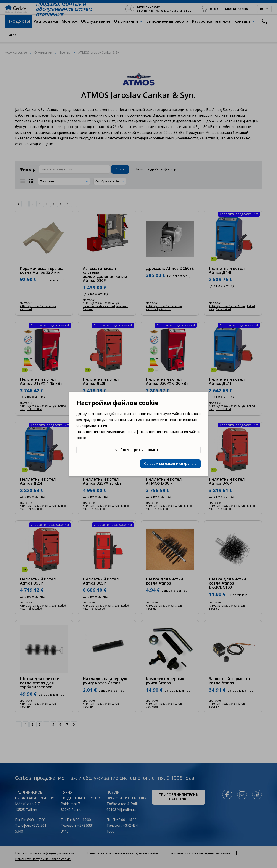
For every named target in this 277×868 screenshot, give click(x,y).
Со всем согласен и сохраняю (170, 464)
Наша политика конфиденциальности (106, 432)
